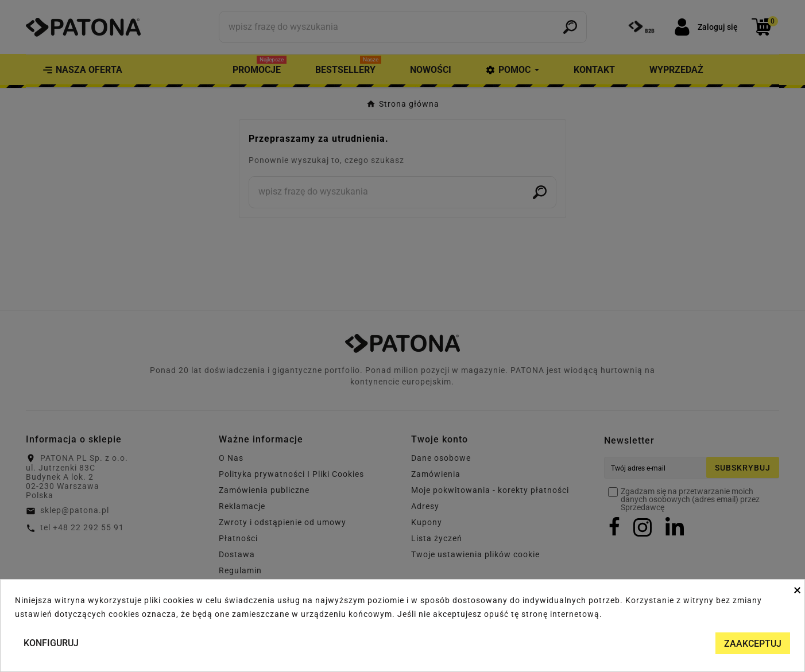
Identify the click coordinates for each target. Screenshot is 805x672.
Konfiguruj (51, 643)
